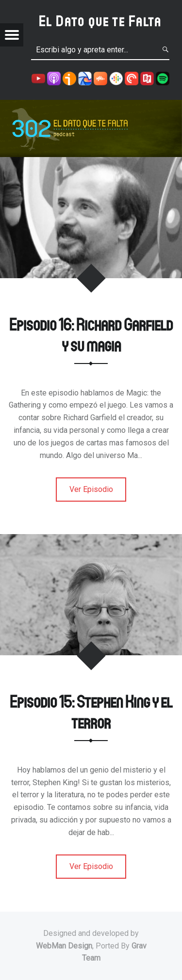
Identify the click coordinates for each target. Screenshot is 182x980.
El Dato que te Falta (100, 21)
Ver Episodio (91, 489)
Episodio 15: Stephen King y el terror (91, 711)
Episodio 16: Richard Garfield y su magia (91, 334)
